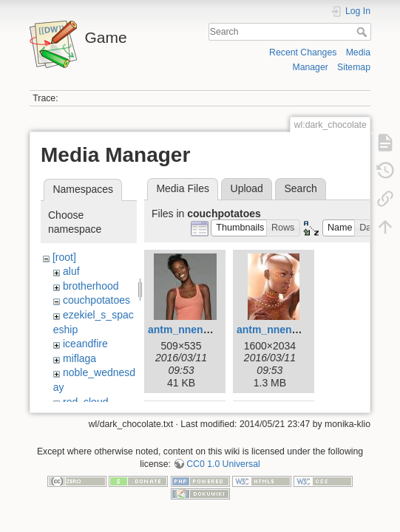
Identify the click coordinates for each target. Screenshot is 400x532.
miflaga (79, 358)
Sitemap (354, 67)
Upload (247, 188)
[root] (64, 257)
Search (363, 32)
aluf (71, 271)
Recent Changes (303, 52)
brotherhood (91, 286)
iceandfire (85, 344)
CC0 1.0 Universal (223, 471)
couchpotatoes (96, 300)
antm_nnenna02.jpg (196, 330)
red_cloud (86, 402)
